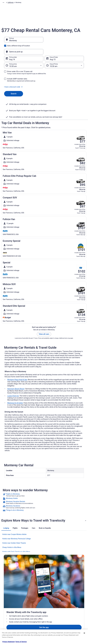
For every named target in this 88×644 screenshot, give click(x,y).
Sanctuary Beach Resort (16, 378)
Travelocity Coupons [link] (31, 619)
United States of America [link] (40, 3)
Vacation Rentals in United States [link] (33, 598)
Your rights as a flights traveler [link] (74, 616)
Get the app (40, 570)
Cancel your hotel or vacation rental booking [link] (76, 598)
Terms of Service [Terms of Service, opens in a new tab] (21, 642)
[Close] (84, 633)
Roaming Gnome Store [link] (11, 615)
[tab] (6, 517)
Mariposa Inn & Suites (15, 392)
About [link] (5, 594)
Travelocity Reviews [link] (31, 615)
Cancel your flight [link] (73, 603)
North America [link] (26, 3)
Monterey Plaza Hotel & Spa (17, 369)
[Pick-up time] (24, 54)
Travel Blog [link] (28, 626)
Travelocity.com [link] (6, 3)
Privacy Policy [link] (50, 594)
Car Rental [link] (16, 3)
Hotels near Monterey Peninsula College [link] (16, 528)
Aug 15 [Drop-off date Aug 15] (53, 49)
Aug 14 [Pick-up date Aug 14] (12, 49)
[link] (44, 484)
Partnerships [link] (8, 605)
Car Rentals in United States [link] (33, 612)
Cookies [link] (49, 597)
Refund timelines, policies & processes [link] (76, 607)
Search (14, 83)
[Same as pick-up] (64, 41)
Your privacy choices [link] (52, 612)
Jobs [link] (5, 597)
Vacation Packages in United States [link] (34, 604)
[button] (44, 76)
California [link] (53, 3)
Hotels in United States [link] (32, 594)
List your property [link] (9, 601)
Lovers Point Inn (13, 385)
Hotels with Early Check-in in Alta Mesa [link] (16, 541)
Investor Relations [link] (9, 612)
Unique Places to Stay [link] (32, 623)
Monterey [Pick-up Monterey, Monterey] (13, 42)
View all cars (44, 323)
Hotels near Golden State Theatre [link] (14, 532)
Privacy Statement (9, 642)
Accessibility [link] (50, 608)
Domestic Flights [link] (30, 608)
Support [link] (70, 594)
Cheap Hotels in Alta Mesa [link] (12, 536)
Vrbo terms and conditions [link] (54, 605)
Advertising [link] (7, 619)
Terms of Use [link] (50, 601)
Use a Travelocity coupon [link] (75, 612)
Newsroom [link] (7, 608)
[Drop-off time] (64, 54)
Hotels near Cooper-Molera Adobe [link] (14, 523)
